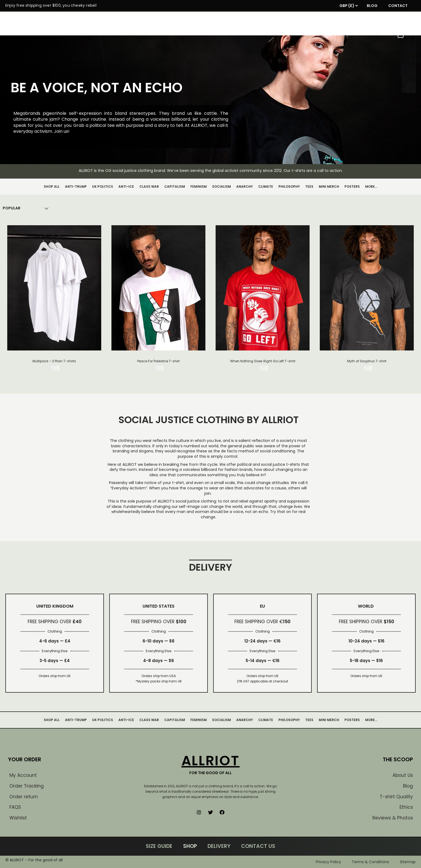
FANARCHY (238, 34)
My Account (23, 775)
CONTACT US (258, 846)
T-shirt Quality (396, 797)
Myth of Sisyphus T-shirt (367, 361)
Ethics (406, 807)
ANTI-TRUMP (76, 186)
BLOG (372, 6)
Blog (408, 786)
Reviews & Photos (393, 818)
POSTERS (352, 186)
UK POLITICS (103, 186)
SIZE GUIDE (159, 846)
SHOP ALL (52, 186)
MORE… (371, 186)
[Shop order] (12, 208)
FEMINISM (199, 186)
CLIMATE (266, 186)
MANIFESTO (182, 34)
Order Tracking (27, 786)
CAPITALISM (175, 186)
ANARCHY (245, 186)
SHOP (210, 34)
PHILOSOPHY (289, 186)
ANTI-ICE (126, 186)
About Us (403, 775)
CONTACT (398, 6)
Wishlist (18, 818)
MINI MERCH (329, 186)
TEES (309, 186)
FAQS (15, 807)
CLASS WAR (149, 186)
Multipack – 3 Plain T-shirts (54, 361)
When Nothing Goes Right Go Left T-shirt (263, 361)
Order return (24, 797)
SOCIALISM (222, 186)
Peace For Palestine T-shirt (158, 361)
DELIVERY (219, 846)
